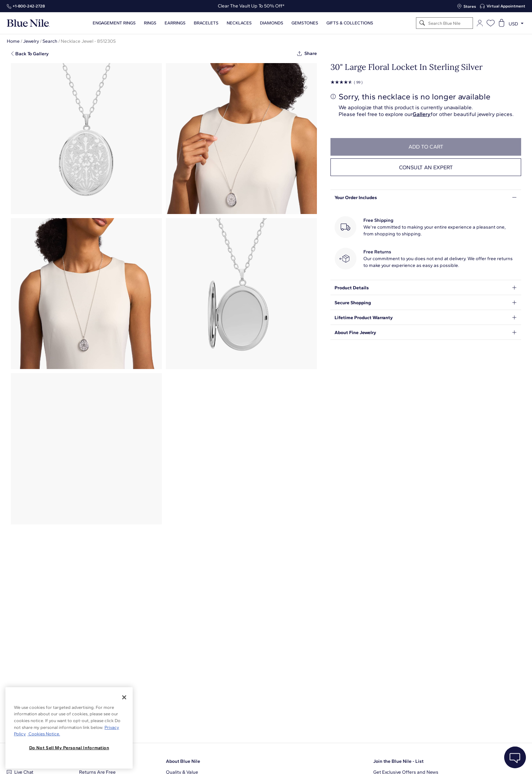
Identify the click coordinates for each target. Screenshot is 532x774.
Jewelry (31, 41)
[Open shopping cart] (501, 23)
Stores (470, 6)
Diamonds (272, 23)
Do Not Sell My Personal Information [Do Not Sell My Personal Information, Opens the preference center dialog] (69, 748)
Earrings (175, 23)
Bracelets (206, 23)
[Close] (124, 697)
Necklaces (239, 23)
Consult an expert (426, 167)
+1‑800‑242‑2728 (29, 6)
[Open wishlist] (491, 23)
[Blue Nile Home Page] (28, 23)
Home (13, 41)
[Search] (422, 23)
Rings (150, 23)
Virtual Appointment (506, 6)
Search (50, 41)
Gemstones (305, 23)
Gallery (422, 114)
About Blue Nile (183, 761)
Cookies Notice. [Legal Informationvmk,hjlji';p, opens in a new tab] (44, 734)
